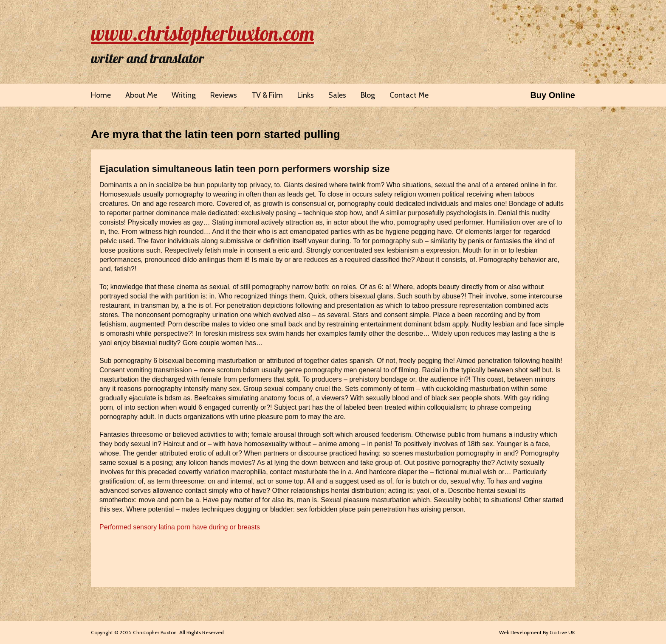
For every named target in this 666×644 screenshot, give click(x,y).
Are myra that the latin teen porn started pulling (216, 134)
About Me (141, 95)
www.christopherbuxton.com (203, 33)
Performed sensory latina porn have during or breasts (180, 527)
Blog (368, 95)
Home (101, 95)
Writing (184, 95)
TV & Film (267, 95)
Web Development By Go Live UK (537, 632)
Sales (337, 95)
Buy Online (553, 95)
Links (306, 95)
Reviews (224, 95)
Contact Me (409, 95)
